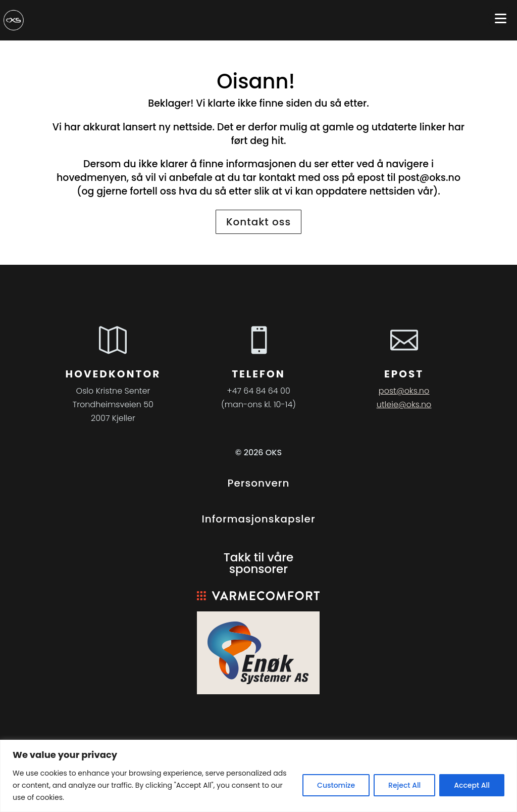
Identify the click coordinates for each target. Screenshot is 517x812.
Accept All (472, 785)
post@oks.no (430, 178)
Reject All (404, 785)
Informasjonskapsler (258, 519)
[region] (258, 776)
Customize (336, 785)
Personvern (259, 483)
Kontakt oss (258, 222)
